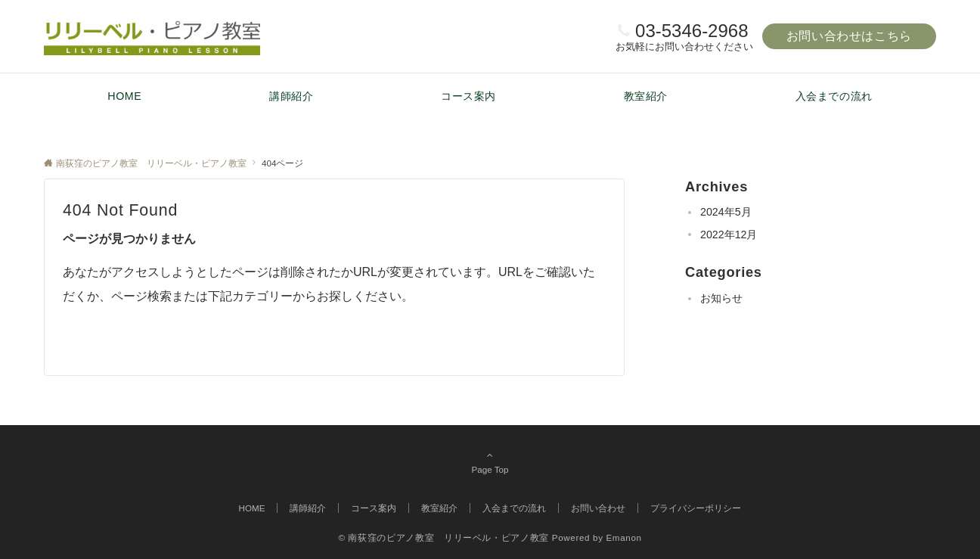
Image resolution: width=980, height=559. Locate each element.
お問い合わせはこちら (849, 36)
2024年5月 (726, 212)
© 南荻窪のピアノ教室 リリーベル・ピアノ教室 (443, 537)
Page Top (490, 462)
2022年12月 (729, 234)
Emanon (623, 537)
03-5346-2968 (692, 31)
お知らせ (721, 298)
